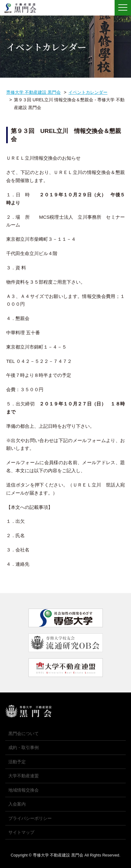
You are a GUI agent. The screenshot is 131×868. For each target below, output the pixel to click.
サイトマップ (21, 832)
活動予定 (17, 762)
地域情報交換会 (24, 790)
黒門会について (24, 733)
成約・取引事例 (24, 747)
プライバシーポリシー (30, 818)
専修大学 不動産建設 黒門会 (22, 8)
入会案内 (17, 804)
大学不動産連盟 (24, 776)
